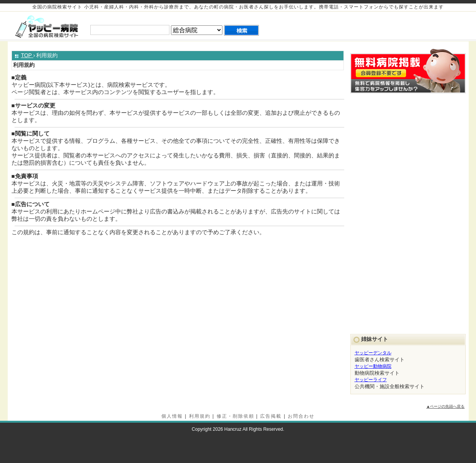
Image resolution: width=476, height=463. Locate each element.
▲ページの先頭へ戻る (446, 406)
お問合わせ (301, 416)
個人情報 (172, 416)
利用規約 (200, 416)
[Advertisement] (379, 26)
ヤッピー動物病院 (373, 366)
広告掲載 (271, 416)
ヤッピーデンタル (373, 353)
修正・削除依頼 (236, 416)
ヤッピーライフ (371, 380)
